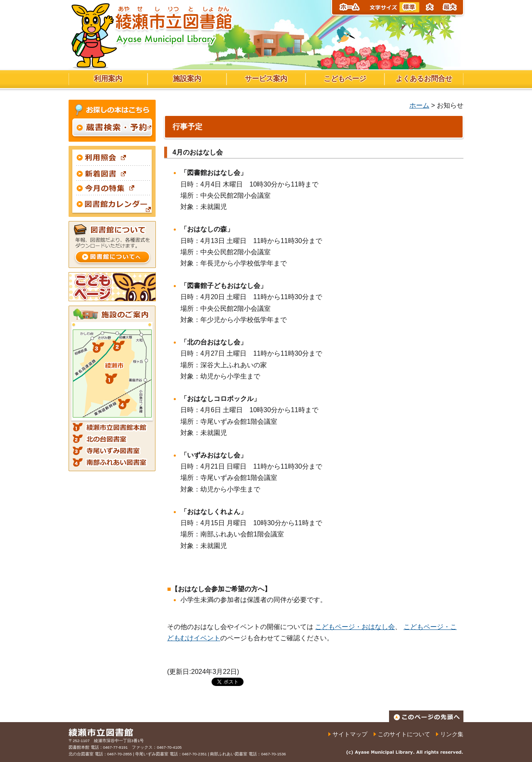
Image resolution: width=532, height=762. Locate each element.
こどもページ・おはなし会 (355, 627)
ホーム (419, 105)
